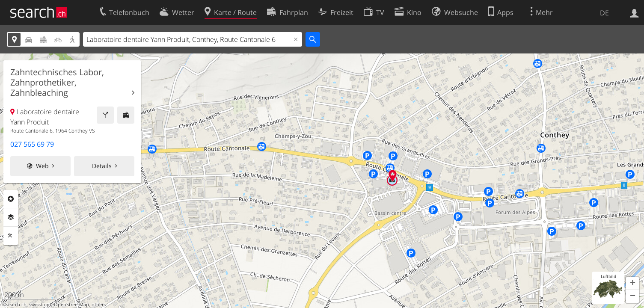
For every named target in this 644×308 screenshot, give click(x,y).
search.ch (16, 305)
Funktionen (11, 236)
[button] (632, 284)
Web (42, 166)
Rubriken (11, 199)
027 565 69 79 (32, 144)
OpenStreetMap (71, 305)
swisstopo (40, 305)
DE (604, 13)
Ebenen (11, 217)
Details (102, 166)
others (99, 305)
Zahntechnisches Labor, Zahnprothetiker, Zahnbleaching (57, 83)
